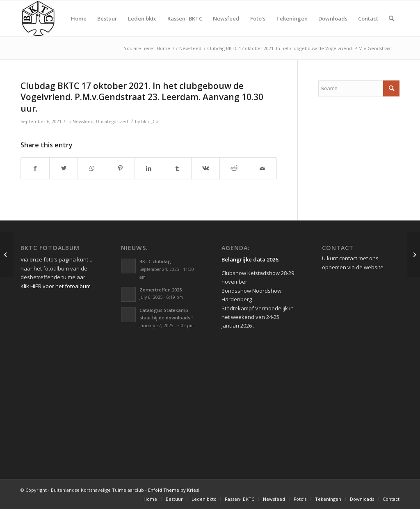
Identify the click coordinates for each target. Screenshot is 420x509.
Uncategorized (112, 122)
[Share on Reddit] (234, 168)
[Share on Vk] (205, 168)
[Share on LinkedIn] (149, 168)
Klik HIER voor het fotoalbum (56, 286)
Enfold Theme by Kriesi (174, 490)
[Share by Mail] (262, 168)
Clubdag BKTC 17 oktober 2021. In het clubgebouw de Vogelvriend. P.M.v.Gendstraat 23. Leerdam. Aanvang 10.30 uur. (142, 97)
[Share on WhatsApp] (92, 168)
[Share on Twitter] (64, 168)
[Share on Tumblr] (177, 168)
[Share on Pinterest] (120, 168)
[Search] (391, 18)
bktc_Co (150, 122)
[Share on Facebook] (35, 168)
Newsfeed (83, 122)
